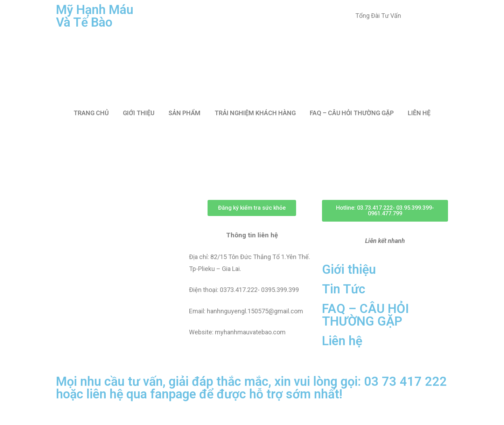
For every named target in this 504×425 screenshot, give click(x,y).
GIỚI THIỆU (139, 113)
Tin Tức (344, 289)
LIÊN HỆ (419, 113)
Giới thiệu (349, 270)
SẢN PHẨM (184, 113)
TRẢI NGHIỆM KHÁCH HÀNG (255, 113)
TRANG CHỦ (91, 113)
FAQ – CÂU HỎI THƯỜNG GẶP (352, 113)
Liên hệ (342, 341)
